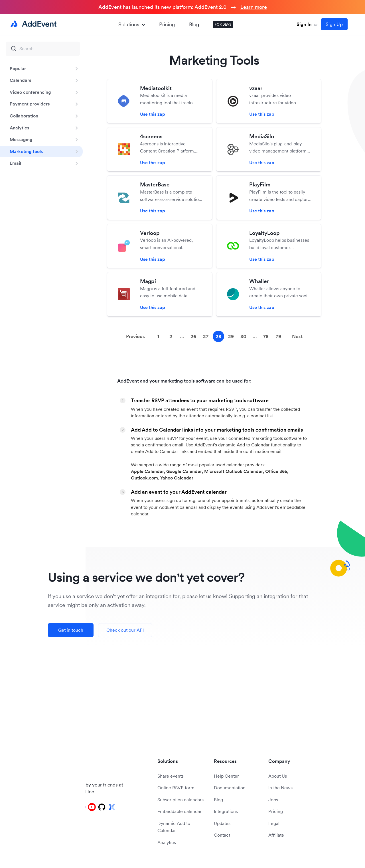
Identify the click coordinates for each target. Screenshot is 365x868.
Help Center (226, 776)
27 (206, 336)
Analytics (19, 128)
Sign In (304, 24)
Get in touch (71, 630)
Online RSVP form (176, 788)
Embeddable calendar (180, 811)
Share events (171, 776)
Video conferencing (30, 92)
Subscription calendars (181, 800)
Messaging (21, 139)
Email (15, 163)
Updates (222, 823)
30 (243, 336)
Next (297, 336)
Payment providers (30, 104)
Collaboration (24, 116)
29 (231, 336)
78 (266, 336)
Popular (18, 68)
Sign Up (334, 24)
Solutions (132, 24)
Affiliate (276, 835)
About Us (278, 776)
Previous (135, 336)
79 (278, 336)
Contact (222, 835)
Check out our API (125, 630)
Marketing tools (26, 151)
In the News (280, 788)
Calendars (20, 80)
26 (193, 336)
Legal (274, 823)
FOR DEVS (223, 24)
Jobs (273, 800)
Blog (194, 24)
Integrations (226, 811)
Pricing (167, 24)
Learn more (254, 7)
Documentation (230, 788)
